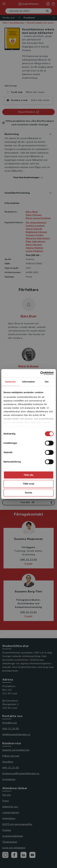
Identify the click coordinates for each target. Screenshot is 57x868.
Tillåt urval (28, 484)
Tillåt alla (29, 475)
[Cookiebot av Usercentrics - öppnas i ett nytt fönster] (41, 373)
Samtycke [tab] (10, 382)
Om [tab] (47, 382)
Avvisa (29, 493)
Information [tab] (29, 382)
